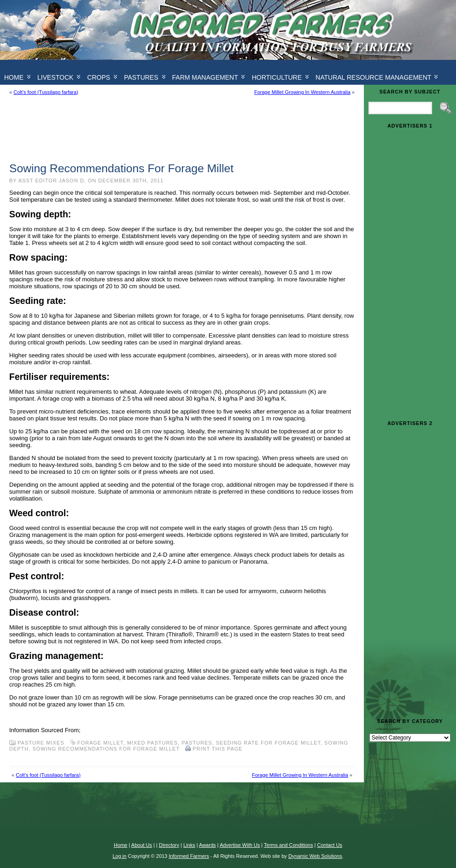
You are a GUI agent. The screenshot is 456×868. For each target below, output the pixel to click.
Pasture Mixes (41, 743)
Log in (119, 856)
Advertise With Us (240, 845)
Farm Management (205, 77)
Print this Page (218, 749)
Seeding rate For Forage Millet (268, 743)
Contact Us (329, 845)
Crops (99, 77)
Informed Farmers (189, 856)
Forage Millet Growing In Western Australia (302, 92)
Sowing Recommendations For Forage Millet (106, 749)
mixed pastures (152, 743)
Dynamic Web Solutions (315, 856)
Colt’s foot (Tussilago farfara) (46, 92)
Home (120, 845)
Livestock (55, 77)
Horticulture (277, 77)
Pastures (141, 77)
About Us (142, 845)
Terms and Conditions (288, 845)
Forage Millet (100, 743)
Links (189, 845)
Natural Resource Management (373, 77)
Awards (207, 845)
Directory (169, 845)
